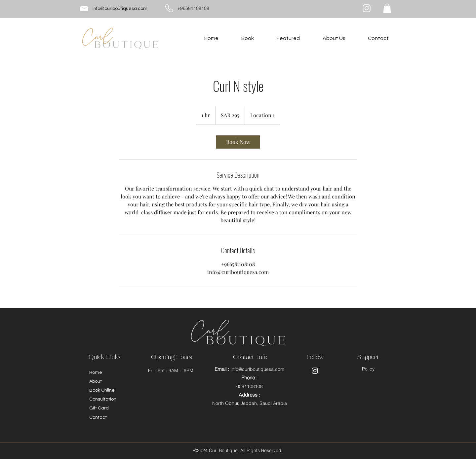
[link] (238, 142)
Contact (98, 417)
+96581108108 (193, 8)
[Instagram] (367, 8)
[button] (387, 8)
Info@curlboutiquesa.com (120, 9)
